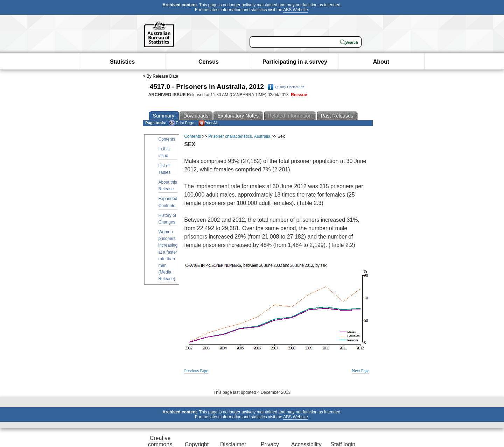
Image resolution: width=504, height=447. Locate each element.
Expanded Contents (168, 202)
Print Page (181, 123)
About (381, 62)
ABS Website (295, 10)
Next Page (361, 371)
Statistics (122, 62)
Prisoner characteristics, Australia (239, 136)
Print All (208, 123)
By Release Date (162, 76)
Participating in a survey (295, 62)
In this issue (164, 152)
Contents (167, 139)
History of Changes (167, 219)
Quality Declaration (286, 87)
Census (209, 62)
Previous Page (196, 371)
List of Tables (165, 169)
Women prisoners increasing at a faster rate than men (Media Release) (168, 255)
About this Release (168, 186)
